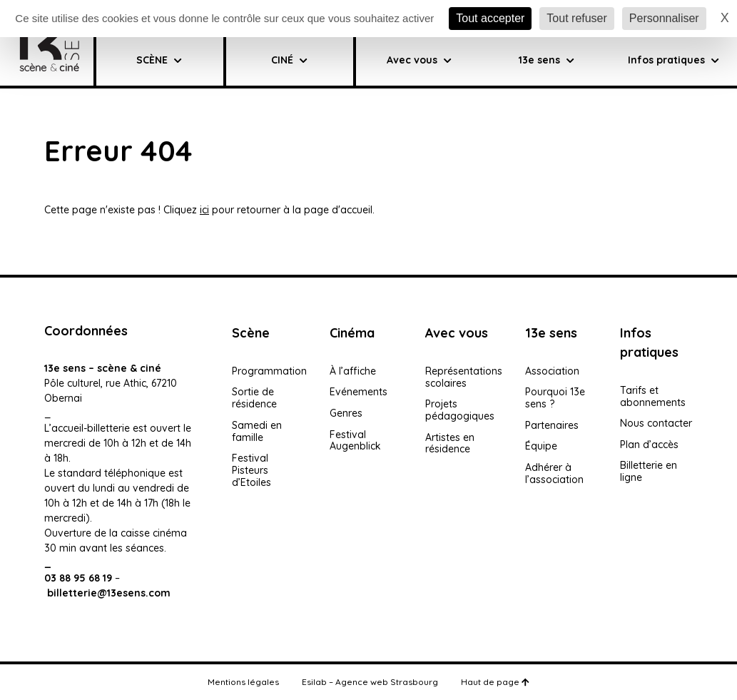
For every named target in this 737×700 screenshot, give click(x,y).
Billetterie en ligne (649, 471)
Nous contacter (656, 423)
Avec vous (419, 60)
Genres (346, 413)
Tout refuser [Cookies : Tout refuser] (576, 18)
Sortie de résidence (254, 398)
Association (552, 371)
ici (204, 210)
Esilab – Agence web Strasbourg (370, 682)
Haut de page (495, 682)
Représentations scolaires (464, 377)
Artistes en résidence (450, 443)
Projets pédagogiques (460, 410)
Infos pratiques (674, 60)
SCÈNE (159, 60)
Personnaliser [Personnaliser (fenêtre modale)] (664, 18)
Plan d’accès (649, 445)
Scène (251, 333)
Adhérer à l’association (554, 473)
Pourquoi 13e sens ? (555, 398)
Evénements (359, 392)
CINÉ (289, 60)
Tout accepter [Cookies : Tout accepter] (490, 18)
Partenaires (552, 425)
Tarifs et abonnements (653, 396)
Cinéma (352, 333)
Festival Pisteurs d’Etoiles (251, 470)
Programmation (269, 371)
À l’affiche (353, 371)
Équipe (541, 446)
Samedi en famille (257, 431)
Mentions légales (243, 682)
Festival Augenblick (355, 441)
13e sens (551, 333)
